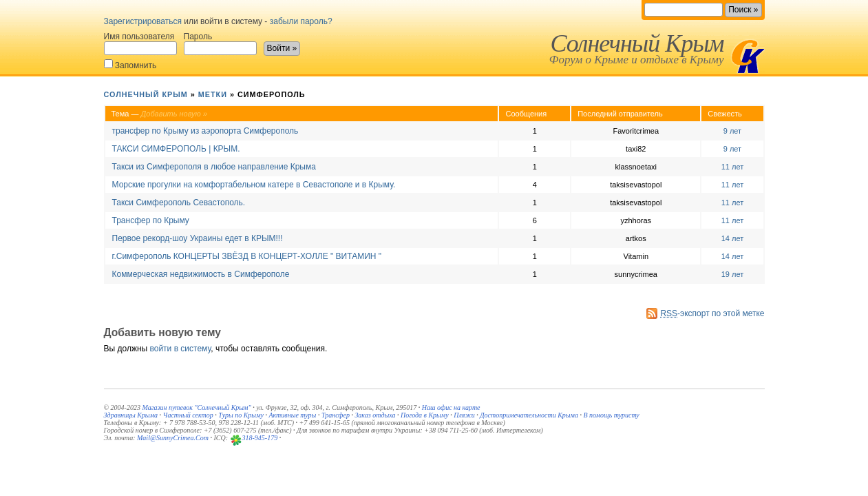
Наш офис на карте (451, 407)
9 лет (732, 131)
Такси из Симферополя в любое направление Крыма (214, 167)
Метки (213, 94)
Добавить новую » (174, 114)
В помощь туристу (611, 415)
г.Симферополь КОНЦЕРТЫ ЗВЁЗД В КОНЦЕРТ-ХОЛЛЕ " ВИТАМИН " (247, 256)
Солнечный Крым (637, 43)
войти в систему (181, 349)
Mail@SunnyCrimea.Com (173, 438)
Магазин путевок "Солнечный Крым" (196, 407)
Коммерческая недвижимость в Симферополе (201, 274)
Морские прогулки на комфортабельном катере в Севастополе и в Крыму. (254, 185)
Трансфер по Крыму (151, 220)
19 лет (733, 274)
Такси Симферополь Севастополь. (179, 203)
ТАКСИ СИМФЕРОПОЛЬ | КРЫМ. (176, 149)
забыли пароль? (301, 21)
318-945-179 (260, 438)
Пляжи (464, 415)
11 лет (733, 167)
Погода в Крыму (425, 415)
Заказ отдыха (375, 415)
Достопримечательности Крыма (529, 415)
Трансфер (336, 415)
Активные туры (292, 415)
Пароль (220, 43)
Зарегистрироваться (143, 21)
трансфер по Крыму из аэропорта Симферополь (205, 131)
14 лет (733, 238)
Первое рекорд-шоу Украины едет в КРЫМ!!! (198, 238)
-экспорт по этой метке (712, 313)
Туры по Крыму (241, 415)
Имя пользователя (140, 43)
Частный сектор (188, 415)
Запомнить (130, 64)
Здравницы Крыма (131, 415)
